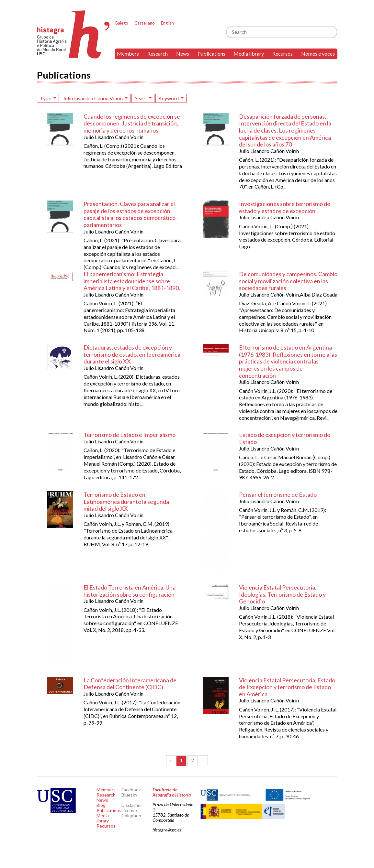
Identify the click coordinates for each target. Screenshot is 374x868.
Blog (101, 805)
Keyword (169, 98)
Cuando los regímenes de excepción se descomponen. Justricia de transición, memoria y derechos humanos (132, 123)
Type (46, 98)
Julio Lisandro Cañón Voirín (93, 98)
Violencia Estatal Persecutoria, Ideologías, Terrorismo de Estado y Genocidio (282, 594)
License (129, 810)
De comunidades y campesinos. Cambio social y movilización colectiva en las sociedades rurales (288, 281)
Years (141, 98)
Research (158, 54)
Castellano (145, 23)
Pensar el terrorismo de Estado (278, 494)
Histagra (74, 34)
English (167, 23)
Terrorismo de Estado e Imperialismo (130, 435)
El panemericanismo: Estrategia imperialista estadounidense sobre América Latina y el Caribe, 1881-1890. (132, 281)
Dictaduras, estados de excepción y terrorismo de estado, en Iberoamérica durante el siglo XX (132, 354)
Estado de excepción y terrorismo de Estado (285, 438)
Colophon (131, 815)
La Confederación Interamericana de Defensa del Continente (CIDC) (130, 684)
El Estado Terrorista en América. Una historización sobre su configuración (130, 591)
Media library (249, 54)
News (183, 54)
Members (128, 54)
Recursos (283, 54)
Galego (121, 23)
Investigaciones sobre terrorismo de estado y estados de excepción (285, 207)
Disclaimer (132, 805)
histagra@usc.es (167, 830)
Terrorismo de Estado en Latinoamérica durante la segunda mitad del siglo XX (126, 501)
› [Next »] (203, 760)
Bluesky (129, 795)
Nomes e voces (318, 54)
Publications (211, 54)
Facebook (131, 790)
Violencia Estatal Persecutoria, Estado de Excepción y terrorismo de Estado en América (287, 687)
